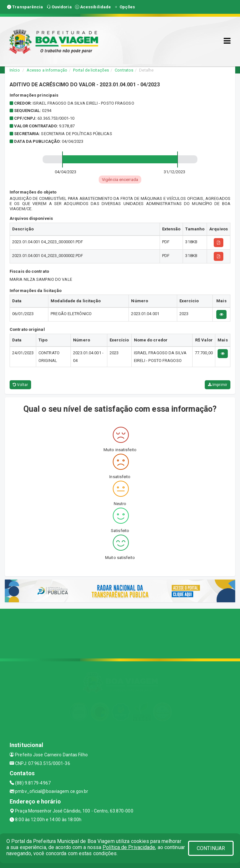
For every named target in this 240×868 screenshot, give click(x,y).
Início (15, 70)
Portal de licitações (91, 70)
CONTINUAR (211, 848)
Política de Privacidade (129, 847)
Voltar (20, 385)
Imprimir (218, 385)
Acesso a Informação (47, 70)
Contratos (124, 70)
